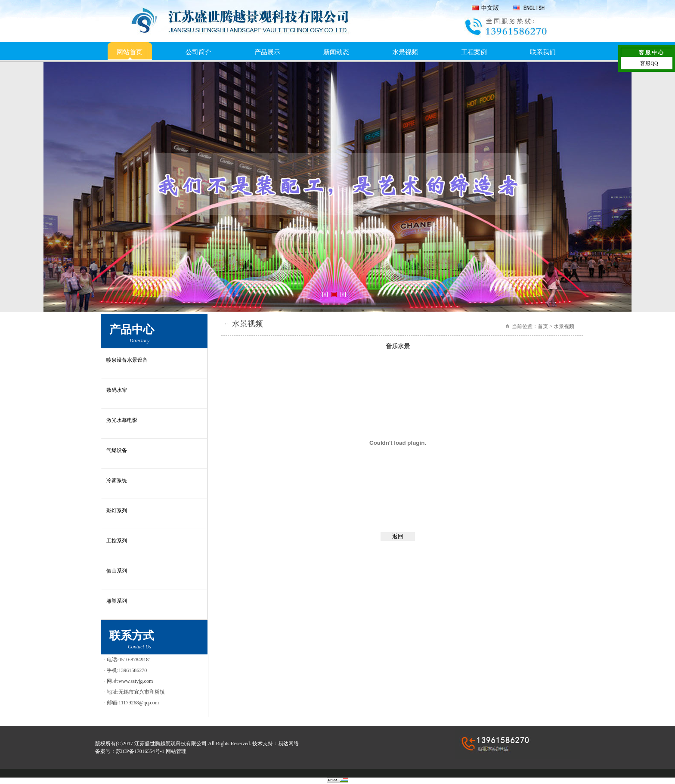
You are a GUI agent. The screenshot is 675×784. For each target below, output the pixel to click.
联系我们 (543, 52)
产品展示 (267, 52)
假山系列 (117, 571)
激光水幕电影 (122, 420)
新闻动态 (336, 52)
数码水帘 (117, 390)
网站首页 (130, 52)
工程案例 (474, 52)
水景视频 (405, 52)
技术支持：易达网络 (276, 744)
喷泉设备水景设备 (127, 360)
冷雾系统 (117, 480)
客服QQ (649, 63)
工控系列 (117, 541)
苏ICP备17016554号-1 (140, 751)
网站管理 (176, 751)
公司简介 (198, 52)
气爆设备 (117, 450)
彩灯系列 (117, 511)
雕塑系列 (117, 601)
